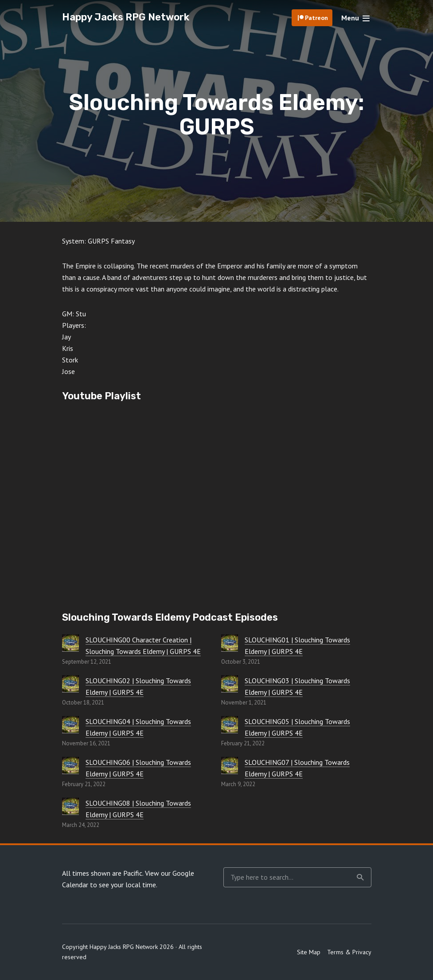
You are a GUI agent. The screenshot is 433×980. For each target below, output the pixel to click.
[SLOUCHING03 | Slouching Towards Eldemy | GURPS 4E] (230, 684)
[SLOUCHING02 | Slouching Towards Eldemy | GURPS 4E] (70, 684)
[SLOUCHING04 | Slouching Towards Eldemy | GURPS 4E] (70, 724)
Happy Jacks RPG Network (126, 17)
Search (360, 878)
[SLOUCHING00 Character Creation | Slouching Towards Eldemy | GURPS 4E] (70, 643)
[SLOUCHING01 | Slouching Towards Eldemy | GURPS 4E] (230, 643)
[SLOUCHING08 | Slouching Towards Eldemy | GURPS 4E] (70, 806)
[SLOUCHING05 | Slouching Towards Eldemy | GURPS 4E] (230, 724)
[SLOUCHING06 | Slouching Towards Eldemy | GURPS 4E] (70, 765)
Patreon (316, 18)
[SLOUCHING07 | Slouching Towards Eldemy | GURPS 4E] (230, 765)
